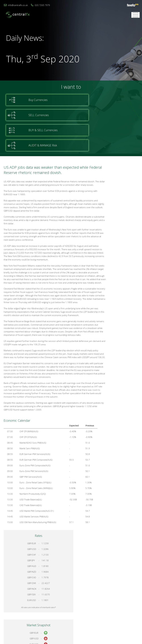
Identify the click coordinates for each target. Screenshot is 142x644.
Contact (98, 611)
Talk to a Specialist (118, 299)
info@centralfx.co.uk (18, 5)
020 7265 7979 (42, 5)
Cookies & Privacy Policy (118, 611)
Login (136, 611)
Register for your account (118, 309)
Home (88, 611)
